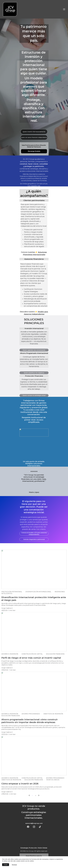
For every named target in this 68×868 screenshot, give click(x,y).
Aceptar (6, 865)
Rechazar (14, 865)
